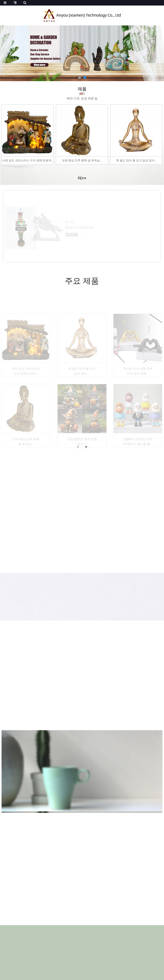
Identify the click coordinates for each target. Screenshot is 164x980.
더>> (82, 178)
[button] (80, 77)
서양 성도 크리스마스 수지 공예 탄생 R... (28, 160)
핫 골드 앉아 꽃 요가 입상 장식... (136, 160)
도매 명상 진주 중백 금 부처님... (82, 160)
